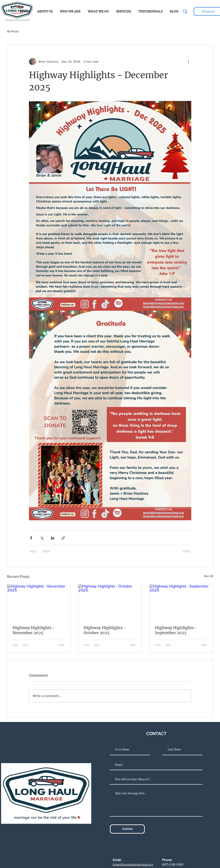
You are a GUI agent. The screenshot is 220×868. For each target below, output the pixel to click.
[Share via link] (63, 538)
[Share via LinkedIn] (53, 538)
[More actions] (189, 62)
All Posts (13, 31)
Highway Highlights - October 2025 (105, 630)
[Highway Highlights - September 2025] (181, 602)
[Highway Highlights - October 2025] (110, 602)
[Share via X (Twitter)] (42, 538)
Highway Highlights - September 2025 (176, 630)
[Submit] (127, 829)
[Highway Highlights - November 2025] (39, 602)
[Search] (185, 11)
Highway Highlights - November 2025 (34, 630)
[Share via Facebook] (31, 538)
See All (208, 576)
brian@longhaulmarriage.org (133, 864)
